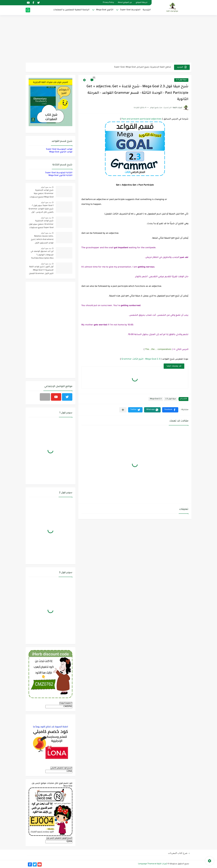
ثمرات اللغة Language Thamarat (153, 864)
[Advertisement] (108, 39)
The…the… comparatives (158, 349)
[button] (170, 410)
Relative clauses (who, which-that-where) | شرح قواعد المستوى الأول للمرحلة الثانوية (42, 240)
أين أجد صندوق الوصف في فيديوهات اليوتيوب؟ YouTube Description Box (42, 255)
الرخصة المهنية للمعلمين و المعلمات (71, 10)
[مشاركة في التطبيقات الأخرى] (123, 410)
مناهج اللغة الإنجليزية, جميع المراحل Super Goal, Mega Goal (143, 67)
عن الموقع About (125, 3)
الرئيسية (147, 10)
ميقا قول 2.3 (181, 80)
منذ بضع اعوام (46, 187)
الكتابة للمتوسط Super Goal (59, 173)
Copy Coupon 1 (66, 703)
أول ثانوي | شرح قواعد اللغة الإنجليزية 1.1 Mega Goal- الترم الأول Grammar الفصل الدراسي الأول (41, 271)
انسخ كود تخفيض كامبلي (61, 768)
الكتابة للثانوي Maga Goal (60, 175)
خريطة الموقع (142, 3)
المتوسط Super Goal (130, 10)
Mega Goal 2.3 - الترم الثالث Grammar (141, 359)
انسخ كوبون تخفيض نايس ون (59, 838)
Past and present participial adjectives (142, 119)
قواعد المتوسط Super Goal (59, 149)
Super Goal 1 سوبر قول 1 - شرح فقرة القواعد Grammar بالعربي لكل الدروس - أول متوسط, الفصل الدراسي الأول (41, 210)
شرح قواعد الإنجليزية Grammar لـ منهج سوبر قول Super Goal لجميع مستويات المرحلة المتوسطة (41, 225)
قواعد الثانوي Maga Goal (61, 152)
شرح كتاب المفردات (178, 853)
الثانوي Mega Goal (105, 10)
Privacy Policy (108, 3)
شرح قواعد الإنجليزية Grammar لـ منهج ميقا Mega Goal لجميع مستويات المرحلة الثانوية (42, 194)
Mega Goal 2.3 (156, 399)
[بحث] (28, 10)
